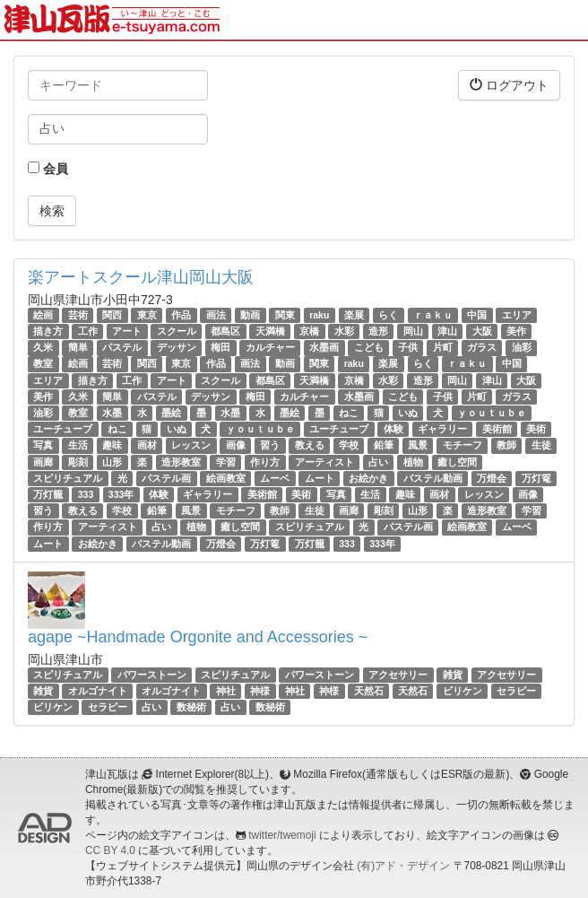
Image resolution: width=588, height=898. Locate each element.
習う (270, 445)
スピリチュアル (68, 478)
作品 (181, 315)
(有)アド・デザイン (403, 866)
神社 (226, 691)
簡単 (78, 347)
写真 (43, 445)
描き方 (48, 331)
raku (319, 315)
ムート (320, 478)
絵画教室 (226, 478)
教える (310, 445)
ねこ (349, 413)
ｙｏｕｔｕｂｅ (492, 413)
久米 (43, 347)
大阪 (482, 331)
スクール (177, 331)
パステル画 (166, 478)
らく (388, 315)
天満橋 (270, 331)
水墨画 (324, 347)
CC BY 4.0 (110, 850)
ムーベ (275, 478)
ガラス (482, 347)
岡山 (413, 331)
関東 (285, 315)
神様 (260, 691)
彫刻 (78, 462)
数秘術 (191, 707)
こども (369, 347)
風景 (418, 445)
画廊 (43, 462)
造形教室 (181, 462)
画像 (236, 445)
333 (86, 494)
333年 (121, 494)
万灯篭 (536, 478)
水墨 (112, 413)
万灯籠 (48, 494)
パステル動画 (433, 478)
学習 (226, 462)
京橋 (309, 331)
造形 (378, 331)
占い (378, 462)
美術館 (497, 429)
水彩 (344, 331)
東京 (147, 315)
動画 (250, 315)
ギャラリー (442, 429)
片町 (443, 347)
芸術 (78, 315)
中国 (477, 315)
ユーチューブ (63, 429)
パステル (122, 347)
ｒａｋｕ (433, 315)
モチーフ (463, 445)
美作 (516, 331)
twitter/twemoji (282, 835)
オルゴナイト (98, 691)
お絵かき (368, 478)
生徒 (541, 445)
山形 (112, 462)
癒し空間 (457, 462)
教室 (43, 364)
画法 (216, 315)
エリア (517, 315)
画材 (147, 445)
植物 (413, 462)
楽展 (354, 315)
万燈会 (492, 478)
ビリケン (463, 691)
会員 (48, 169)
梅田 (220, 347)
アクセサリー (398, 675)
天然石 (369, 691)
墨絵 (171, 413)
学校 (349, 445)
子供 (408, 347)
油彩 (522, 347)
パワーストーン (152, 675)
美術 (536, 429)
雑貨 (453, 675)
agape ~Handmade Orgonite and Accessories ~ (198, 637)
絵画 (43, 315)
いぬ (408, 413)
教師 (506, 445)
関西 (112, 315)
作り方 (265, 462)
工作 (88, 331)
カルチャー (270, 347)
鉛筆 (384, 445)
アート (127, 331)
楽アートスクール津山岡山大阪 (141, 277)
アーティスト (324, 462)
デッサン (177, 347)
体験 (393, 429)
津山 (447, 331)
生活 (78, 445)
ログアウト (509, 85)
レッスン (191, 445)
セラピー (516, 691)
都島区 (225, 331)
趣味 (112, 445)
